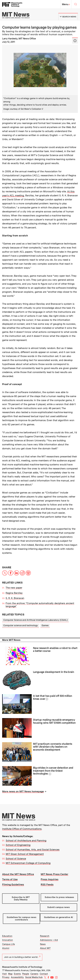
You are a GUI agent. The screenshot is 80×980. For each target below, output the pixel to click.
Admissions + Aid (49, 940)
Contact (44, 974)
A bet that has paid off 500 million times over (53, 697)
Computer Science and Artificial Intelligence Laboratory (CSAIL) (35, 620)
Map (10, 974)
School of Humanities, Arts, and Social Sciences (33, 850)
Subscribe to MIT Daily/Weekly (21, 898)
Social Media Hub (34, 977)
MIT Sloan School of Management (25, 854)
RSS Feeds (47, 884)
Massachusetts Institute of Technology (22, 967)
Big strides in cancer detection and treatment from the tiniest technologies (53, 771)
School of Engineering (18, 845)
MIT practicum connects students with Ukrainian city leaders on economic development (53, 747)
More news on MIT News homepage (23, 791)
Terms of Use (10, 879)
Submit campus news (58, 907)
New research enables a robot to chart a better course (55, 650)
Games (45, 625)
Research (45, 936)
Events (17, 974)
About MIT (45, 948)
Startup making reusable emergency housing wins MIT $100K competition (54, 721)
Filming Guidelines (13, 884)
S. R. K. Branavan (15, 598)
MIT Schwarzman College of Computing (28, 863)
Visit (4, 974)
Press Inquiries (50, 879)
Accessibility (17, 977)
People (26, 974)
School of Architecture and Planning (26, 841)
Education (7, 936)
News (43, 944)
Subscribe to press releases (59, 897)
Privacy (6, 977)
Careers (34, 974)
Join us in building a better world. (22, 957)
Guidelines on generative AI (58, 917)
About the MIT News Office (18, 874)
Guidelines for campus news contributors (22, 918)
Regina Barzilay (14, 593)
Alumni (6, 948)
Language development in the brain (53, 672)
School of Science (16, 859)
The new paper (14, 588)
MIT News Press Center (54, 874)
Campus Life (8, 944)
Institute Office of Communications (22, 829)
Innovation (8, 940)
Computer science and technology (21, 625)
